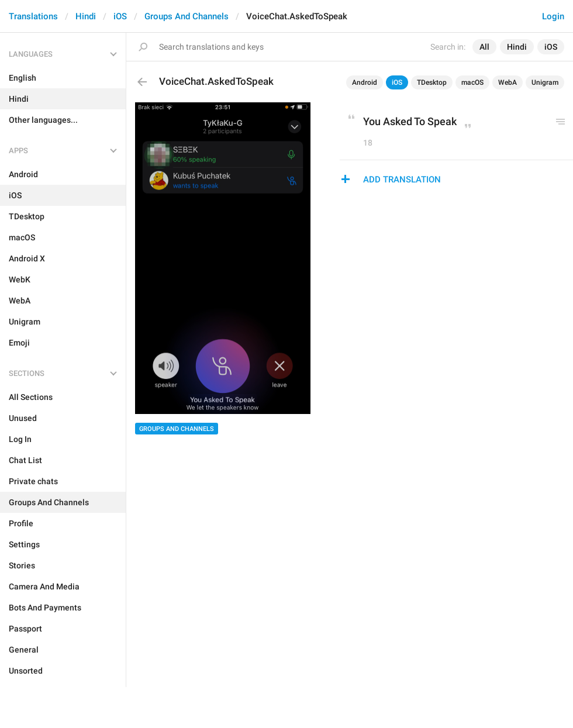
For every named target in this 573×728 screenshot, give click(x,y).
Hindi (86, 16)
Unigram (545, 82)
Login (553, 16)
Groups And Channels (187, 16)
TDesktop (432, 82)
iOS (120, 16)
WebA (508, 82)
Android (365, 82)
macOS (472, 82)
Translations (33, 16)
